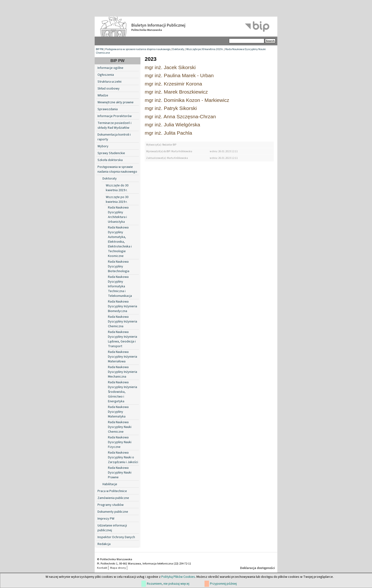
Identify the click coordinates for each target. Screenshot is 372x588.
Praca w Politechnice (112, 491)
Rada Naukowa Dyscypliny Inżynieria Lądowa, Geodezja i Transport (123, 339)
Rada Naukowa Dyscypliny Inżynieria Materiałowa (123, 357)
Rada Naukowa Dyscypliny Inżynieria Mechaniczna (123, 372)
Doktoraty (178, 49)
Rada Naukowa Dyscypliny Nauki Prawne (120, 473)
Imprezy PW (106, 519)
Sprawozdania (108, 109)
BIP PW (100, 49)
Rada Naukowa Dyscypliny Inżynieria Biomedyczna (123, 306)
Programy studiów (111, 505)
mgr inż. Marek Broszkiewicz (176, 92)
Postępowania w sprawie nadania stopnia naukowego (138, 49)
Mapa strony (118, 568)
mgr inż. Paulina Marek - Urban (179, 75)
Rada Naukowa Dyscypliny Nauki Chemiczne (120, 427)
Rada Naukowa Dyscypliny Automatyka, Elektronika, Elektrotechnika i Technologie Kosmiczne (120, 242)
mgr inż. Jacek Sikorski (170, 67)
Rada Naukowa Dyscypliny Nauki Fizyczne (120, 442)
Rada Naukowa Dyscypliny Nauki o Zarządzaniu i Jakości (123, 457)
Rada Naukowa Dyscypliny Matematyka (118, 412)
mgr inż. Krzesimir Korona (173, 84)
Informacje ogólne (110, 68)
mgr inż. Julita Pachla (168, 133)
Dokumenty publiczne (113, 512)
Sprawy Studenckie (111, 153)
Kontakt (102, 568)
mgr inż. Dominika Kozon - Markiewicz (187, 100)
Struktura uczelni (109, 82)
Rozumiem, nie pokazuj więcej (168, 584)
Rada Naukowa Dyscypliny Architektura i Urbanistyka (118, 215)
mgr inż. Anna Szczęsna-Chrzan (180, 116)
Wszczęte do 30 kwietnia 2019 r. (117, 188)
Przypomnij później (223, 584)
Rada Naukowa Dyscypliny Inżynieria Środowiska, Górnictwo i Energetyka (123, 392)
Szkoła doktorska (110, 160)
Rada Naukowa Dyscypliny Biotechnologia (119, 266)
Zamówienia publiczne (113, 498)
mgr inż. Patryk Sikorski (171, 108)
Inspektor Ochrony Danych (116, 537)
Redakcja (104, 544)
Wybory (103, 146)
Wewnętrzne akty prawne (116, 102)
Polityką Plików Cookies (178, 577)
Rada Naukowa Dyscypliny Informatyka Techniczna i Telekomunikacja (120, 286)
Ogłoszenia (106, 75)
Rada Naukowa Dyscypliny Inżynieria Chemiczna (123, 322)
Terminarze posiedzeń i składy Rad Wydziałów (114, 125)
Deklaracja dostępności (258, 568)
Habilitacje (110, 484)
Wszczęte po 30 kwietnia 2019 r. (205, 49)
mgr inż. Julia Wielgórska (172, 125)
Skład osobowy (109, 89)
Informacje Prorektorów (115, 116)
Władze (103, 95)
